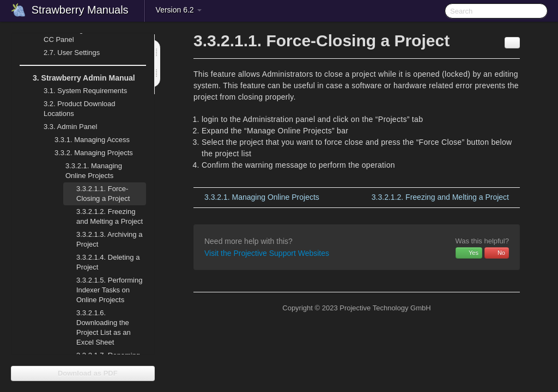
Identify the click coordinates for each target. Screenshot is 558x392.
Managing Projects (87, 153)
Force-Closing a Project (103, 194)
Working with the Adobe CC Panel (81, 33)
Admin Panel (64, 127)
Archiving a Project (109, 239)
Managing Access (86, 140)
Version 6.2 (179, 10)
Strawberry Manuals (80, 10)
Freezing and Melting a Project (110, 216)
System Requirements (79, 91)
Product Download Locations (80, 109)
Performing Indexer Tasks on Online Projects (109, 290)
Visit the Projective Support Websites (267, 253)
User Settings (65, 53)
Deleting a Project (108, 262)
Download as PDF (83, 373)
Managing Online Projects (87, 170)
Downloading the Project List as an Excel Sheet (104, 327)
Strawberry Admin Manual (77, 78)
